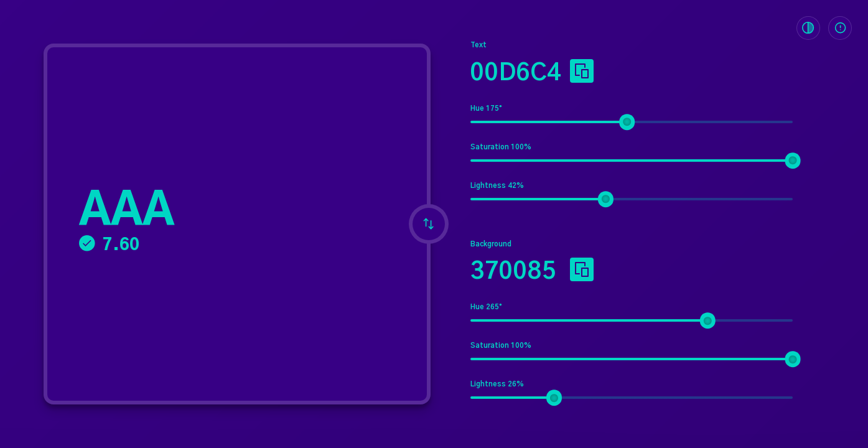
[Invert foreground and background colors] (429, 224)
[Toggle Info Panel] (840, 28)
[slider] (627, 122)
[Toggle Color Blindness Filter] (808, 28)
